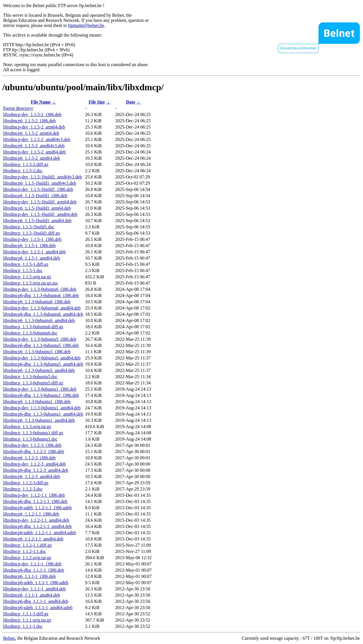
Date (131, 102)
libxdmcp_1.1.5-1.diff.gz (26, 264)
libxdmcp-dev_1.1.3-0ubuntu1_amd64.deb (42, 408)
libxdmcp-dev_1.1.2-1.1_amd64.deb (36, 520)
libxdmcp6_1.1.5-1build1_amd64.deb (37, 221)
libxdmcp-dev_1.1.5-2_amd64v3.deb (37, 139)
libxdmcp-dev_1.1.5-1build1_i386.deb (38, 189)
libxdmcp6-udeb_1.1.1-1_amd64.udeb (38, 608)
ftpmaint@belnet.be (86, 25)
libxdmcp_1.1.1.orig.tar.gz (27, 620)
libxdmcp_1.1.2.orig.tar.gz (27, 558)
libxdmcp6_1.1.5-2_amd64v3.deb (34, 146)
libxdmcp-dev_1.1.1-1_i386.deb (32, 564)
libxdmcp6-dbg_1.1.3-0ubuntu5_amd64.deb (43, 364)
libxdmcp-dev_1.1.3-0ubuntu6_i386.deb (40, 289)
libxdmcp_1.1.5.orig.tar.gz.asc (31, 283)
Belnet (9, 638)
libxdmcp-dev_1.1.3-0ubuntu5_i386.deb (40, 339)
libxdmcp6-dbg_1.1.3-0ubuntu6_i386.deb (41, 295)
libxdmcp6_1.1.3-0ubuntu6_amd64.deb (39, 320)
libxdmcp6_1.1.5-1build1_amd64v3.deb (40, 183)
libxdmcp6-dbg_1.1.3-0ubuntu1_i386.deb (41, 395)
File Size (97, 102)
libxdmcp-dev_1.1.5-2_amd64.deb (34, 152)
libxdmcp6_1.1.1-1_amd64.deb (31, 595)
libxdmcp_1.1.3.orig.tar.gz (27, 427)
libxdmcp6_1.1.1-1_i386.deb (29, 576)
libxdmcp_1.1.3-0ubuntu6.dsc (30, 333)
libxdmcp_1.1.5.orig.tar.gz (27, 277)
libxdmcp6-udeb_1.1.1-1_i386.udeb (36, 583)
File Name (41, 102)
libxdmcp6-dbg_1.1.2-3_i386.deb (34, 452)
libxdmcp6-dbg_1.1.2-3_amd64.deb (36, 470)
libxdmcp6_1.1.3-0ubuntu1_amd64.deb (39, 420)
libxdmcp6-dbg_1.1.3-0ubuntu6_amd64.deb (43, 314)
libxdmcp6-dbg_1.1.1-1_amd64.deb (36, 601)
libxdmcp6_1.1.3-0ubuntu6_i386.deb (37, 302)
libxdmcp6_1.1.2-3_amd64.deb (31, 476)
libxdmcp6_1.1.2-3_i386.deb (29, 458)
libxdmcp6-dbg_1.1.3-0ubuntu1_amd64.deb (43, 414)
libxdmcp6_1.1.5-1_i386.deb (29, 246)
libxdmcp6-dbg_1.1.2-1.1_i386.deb (35, 501)
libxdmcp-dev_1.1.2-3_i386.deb (32, 445)
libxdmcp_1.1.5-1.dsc (23, 271)
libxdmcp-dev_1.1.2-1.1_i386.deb (34, 495)
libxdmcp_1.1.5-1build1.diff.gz (32, 233)
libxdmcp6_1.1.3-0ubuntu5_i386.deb (37, 352)
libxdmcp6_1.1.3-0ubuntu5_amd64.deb (39, 370)
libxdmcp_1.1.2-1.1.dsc (25, 551)
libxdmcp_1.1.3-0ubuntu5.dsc (30, 377)
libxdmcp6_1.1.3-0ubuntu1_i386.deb (37, 402)
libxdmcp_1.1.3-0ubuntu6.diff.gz (33, 327)
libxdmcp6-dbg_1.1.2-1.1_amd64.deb (37, 526)
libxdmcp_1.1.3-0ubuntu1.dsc (30, 439)
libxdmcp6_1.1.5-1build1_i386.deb (35, 196)
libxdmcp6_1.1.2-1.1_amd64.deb (33, 539)
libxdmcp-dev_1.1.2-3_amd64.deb (34, 464)
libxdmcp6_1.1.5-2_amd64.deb (31, 158)
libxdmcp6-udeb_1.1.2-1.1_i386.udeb (37, 508)
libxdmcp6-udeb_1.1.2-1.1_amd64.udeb (40, 533)
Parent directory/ (18, 108)
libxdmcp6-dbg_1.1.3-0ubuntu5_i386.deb (41, 345)
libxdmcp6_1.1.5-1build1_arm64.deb (37, 208)
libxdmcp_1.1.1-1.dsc (23, 626)
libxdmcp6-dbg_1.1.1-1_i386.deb (34, 570)
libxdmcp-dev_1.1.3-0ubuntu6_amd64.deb (42, 308)
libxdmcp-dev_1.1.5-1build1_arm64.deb (40, 202)
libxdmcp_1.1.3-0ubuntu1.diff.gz (33, 433)
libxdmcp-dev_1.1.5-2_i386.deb (32, 114)
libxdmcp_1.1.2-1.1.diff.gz (28, 545)
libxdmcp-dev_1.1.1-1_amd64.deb (34, 589)
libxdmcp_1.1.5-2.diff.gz (26, 164)
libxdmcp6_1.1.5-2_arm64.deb (31, 133)
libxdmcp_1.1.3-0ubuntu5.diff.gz (33, 383)
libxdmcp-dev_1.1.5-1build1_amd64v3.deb (43, 177)
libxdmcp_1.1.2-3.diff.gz (26, 483)
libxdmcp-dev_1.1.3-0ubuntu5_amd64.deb (42, 358)
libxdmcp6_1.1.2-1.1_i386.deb (31, 514)
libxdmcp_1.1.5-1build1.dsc (29, 227)
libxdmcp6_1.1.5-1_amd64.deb (31, 258)
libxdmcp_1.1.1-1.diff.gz (26, 614)
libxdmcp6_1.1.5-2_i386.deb (29, 121)
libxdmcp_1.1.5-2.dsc (23, 171)
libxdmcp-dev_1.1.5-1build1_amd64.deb (40, 214)
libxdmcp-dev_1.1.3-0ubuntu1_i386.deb (40, 389)
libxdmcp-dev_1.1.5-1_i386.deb (32, 239)
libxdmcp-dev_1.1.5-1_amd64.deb (34, 252)
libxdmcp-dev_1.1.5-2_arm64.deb (34, 127)
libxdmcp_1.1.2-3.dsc (23, 489)
